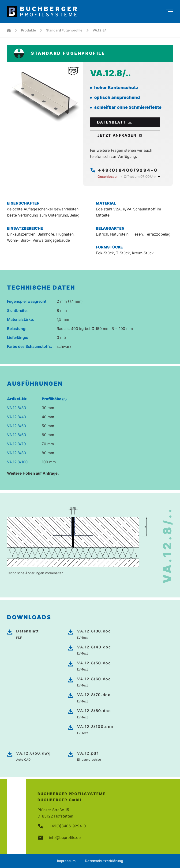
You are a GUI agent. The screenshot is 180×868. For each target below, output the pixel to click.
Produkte (28, 30)
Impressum (66, 861)
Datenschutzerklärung (104, 861)
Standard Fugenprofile (64, 30)
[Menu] (169, 12)
